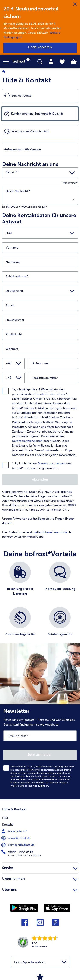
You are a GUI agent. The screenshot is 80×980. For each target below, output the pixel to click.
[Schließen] (75, 4)
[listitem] (20, 582)
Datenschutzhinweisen (27, 441)
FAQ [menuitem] (5, 818)
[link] (22, 62)
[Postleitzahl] (40, 335)
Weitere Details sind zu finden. (30, 786)
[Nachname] (40, 262)
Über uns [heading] (40, 889)
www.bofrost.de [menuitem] (16, 838)
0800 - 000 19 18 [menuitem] (18, 852)
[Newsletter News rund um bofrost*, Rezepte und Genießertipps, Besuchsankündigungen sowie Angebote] (40, 752)
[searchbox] (40, 62)
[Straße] (40, 306)
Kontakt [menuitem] (7, 825)
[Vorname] (40, 248)
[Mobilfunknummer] (53, 378)
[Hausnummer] (40, 320)
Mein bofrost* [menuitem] (15, 831)
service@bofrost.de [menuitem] (18, 845)
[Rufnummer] (53, 364)
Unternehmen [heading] (40, 878)
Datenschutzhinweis (51, 463)
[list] (40, 605)
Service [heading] (40, 867)
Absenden (40, 479)
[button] (8, 62)
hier (9, 523)
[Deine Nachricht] (40, 195)
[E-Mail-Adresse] (40, 277)
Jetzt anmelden (40, 755)
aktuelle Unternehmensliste (48, 532)
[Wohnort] (40, 349)
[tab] (51, 62)
